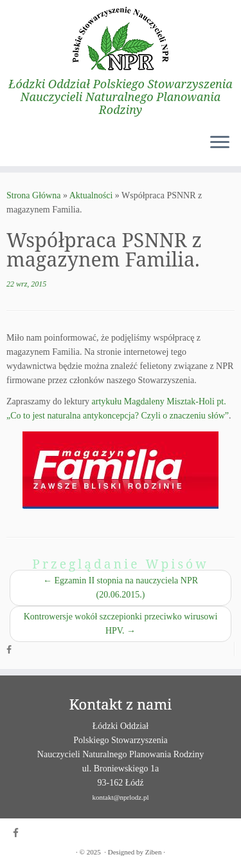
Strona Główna (33, 195)
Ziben (154, 852)
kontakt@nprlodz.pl (120, 797)
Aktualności (91, 195)
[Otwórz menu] (220, 143)
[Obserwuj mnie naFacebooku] (12, 650)
